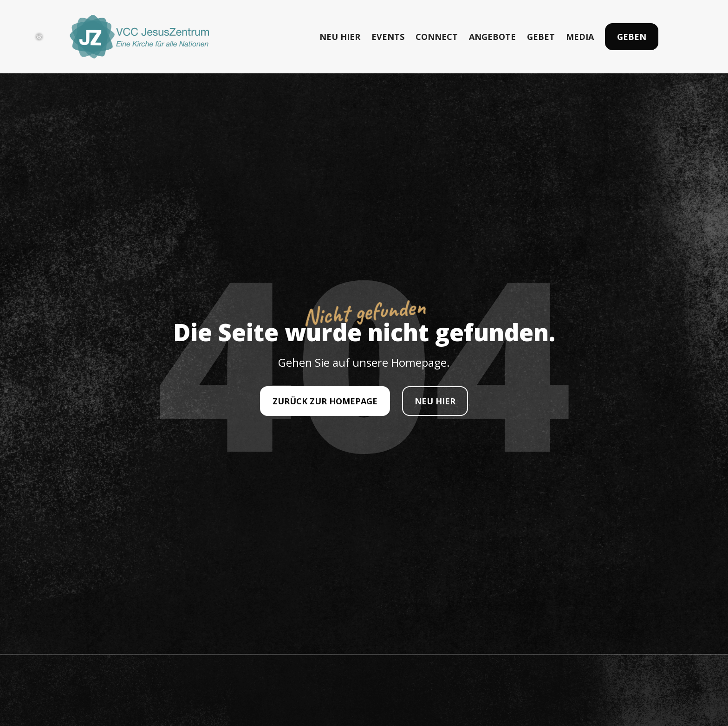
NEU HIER (340, 37)
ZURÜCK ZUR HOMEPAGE (325, 401)
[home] (139, 37)
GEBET (541, 37)
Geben (632, 37)
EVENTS (388, 37)
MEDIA (580, 37)
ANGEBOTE (492, 37)
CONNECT (437, 37)
